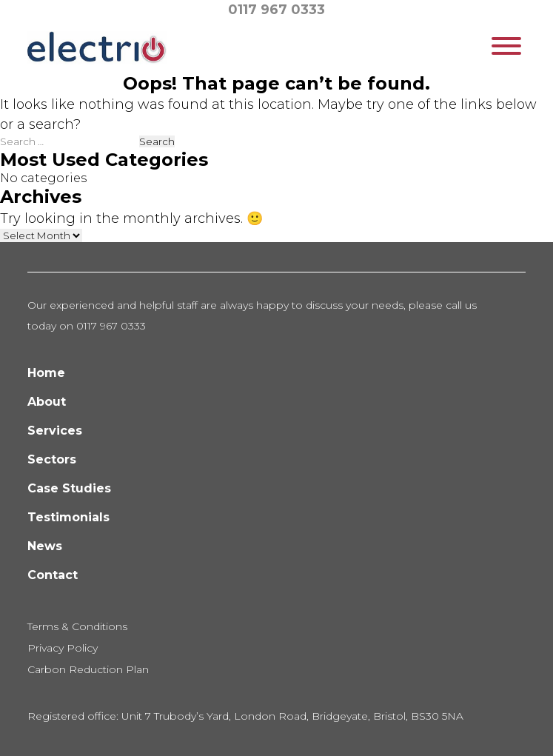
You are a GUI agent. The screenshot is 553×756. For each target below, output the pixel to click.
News (45, 546)
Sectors (52, 459)
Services (55, 431)
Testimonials (68, 517)
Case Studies (69, 488)
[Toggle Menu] (506, 46)
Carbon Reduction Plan (88, 669)
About (47, 402)
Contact (53, 575)
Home (46, 373)
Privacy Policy (63, 648)
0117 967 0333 (276, 10)
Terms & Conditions (77, 626)
